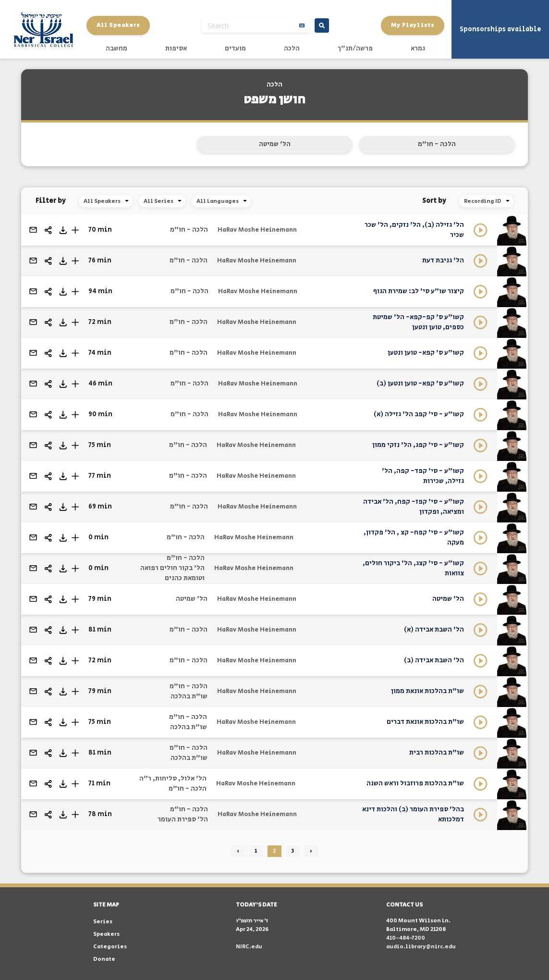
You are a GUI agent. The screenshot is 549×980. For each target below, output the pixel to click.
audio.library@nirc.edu (421, 947)
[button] (75, 230)
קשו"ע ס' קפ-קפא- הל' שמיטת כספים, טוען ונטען (418, 322)
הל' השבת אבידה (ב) (434, 660)
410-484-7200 (406, 938)
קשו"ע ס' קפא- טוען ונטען (426, 353)
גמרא (418, 49)
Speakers (106, 934)
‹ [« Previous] (238, 851)
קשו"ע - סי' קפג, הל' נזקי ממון (418, 445)
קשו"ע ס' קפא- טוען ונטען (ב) (420, 384)
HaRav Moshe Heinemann (257, 230)
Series (103, 922)
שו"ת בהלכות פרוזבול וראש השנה (415, 783)
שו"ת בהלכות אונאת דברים (425, 722)
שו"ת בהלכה (189, 696)
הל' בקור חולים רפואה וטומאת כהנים (172, 573)
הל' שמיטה (275, 144)
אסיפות (176, 49)
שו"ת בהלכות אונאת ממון (427, 691)
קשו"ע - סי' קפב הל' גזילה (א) (419, 414)
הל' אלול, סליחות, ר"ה (173, 779)
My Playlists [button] (413, 25)
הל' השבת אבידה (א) (434, 630)
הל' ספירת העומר (183, 819)
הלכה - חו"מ (437, 144)
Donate (104, 959)
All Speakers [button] (118, 25)
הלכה (292, 49)
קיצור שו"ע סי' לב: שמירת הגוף (419, 291)
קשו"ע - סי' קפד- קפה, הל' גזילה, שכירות (423, 476)
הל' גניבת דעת (443, 261)
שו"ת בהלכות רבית (437, 753)
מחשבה (116, 49)
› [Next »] (311, 851)
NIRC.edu (249, 947)
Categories (110, 947)
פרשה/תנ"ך (355, 49)
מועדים (235, 49)
